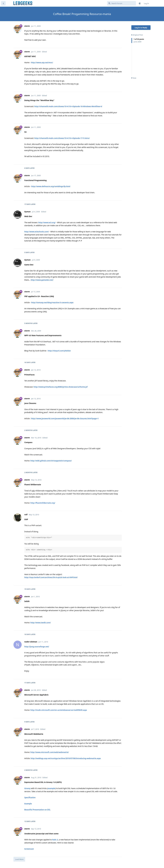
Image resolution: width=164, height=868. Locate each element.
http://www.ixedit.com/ (41, 623)
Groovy (27, 788)
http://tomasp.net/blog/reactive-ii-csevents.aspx (52, 302)
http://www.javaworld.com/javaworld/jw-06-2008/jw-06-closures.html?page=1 (65, 418)
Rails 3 (55, 840)
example (51, 788)
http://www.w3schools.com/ (37, 232)
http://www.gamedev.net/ (42, 280)
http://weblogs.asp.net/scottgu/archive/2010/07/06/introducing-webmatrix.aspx (66, 758)
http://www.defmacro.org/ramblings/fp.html (51, 186)
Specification (30, 797)
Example (28, 804)
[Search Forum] (122, 3)
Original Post (137, 35)
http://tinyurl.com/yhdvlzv (59, 351)
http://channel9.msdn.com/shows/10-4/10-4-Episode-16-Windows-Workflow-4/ (68, 106)
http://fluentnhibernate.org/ (43, 503)
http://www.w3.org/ (47, 222)
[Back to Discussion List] (3, 3)
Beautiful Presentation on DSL (37, 810)
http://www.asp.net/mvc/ (42, 62)
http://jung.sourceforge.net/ (37, 647)
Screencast (29, 849)
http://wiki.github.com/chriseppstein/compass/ (51, 461)
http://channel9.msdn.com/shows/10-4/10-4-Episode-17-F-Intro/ (62, 138)
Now (134, 78)
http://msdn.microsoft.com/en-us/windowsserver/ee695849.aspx (59, 710)
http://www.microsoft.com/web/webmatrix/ (50, 752)
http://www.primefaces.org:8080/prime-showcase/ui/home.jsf (61, 387)
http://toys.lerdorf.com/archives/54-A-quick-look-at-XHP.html (51, 577)
